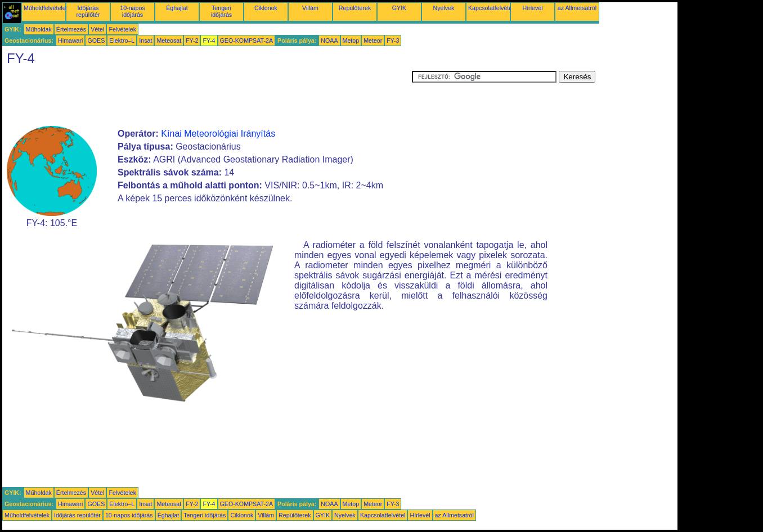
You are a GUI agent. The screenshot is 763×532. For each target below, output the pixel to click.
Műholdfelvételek (46, 8)
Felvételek (122, 29)
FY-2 (192, 40)
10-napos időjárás (132, 11)
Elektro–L (122, 40)
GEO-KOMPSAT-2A (247, 40)
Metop (351, 40)
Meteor (373, 40)
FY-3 (393, 40)
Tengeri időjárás (221, 11)
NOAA (329, 40)
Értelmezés (71, 29)
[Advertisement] (207, 96)
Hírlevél (532, 8)
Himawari (70, 40)
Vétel (97, 29)
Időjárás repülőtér (88, 11)
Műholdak (39, 29)
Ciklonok (266, 8)
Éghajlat (177, 8)
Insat (145, 40)
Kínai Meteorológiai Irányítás (218, 134)
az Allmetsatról (577, 8)
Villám (310, 8)
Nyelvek (444, 8)
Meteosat (169, 40)
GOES (96, 40)
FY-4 (209, 40)
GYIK (399, 8)
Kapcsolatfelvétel (491, 8)
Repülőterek (355, 8)
